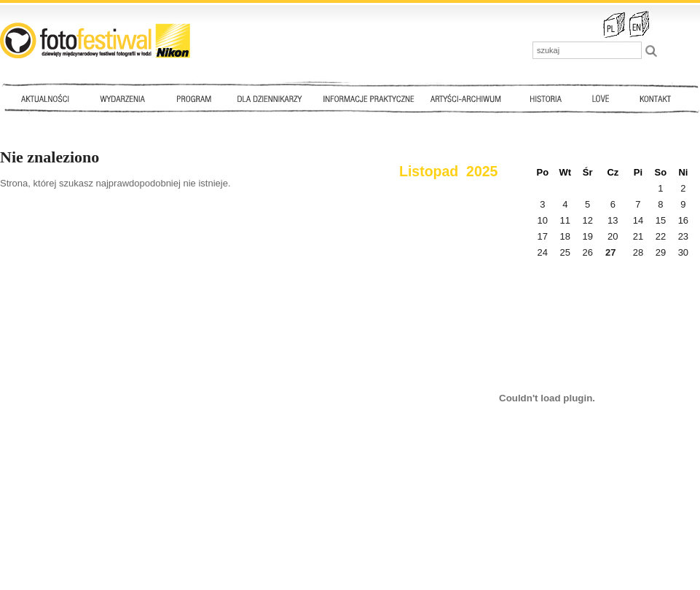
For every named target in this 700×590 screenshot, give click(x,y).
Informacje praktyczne (375, 98)
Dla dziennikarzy (268, 98)
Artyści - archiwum (469, 98)
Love (600, 98)
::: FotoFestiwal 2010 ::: (95, 40)
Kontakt (657, 98)
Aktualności (48, 98)
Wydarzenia (126, 98)
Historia (546, 98)
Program (193, 98)
